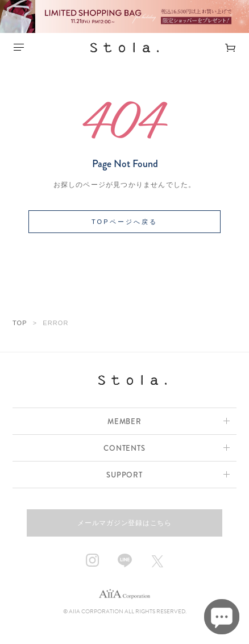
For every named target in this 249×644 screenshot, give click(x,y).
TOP (20, 323)
